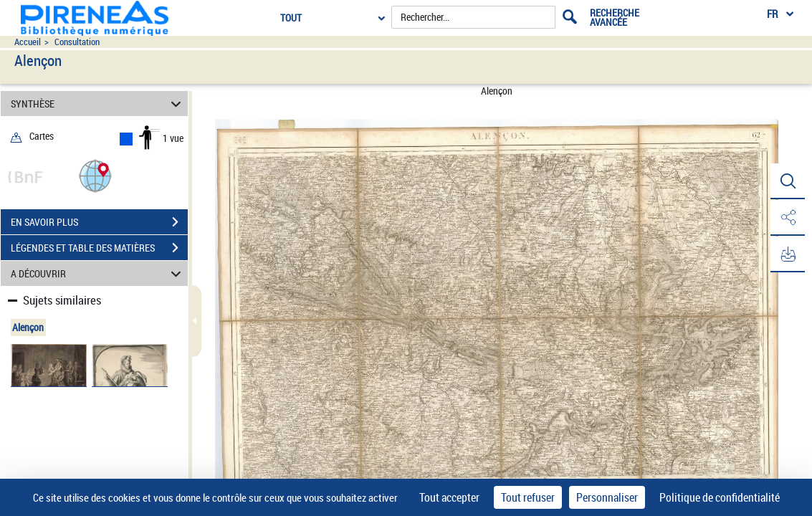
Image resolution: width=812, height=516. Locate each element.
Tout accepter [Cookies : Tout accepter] (449, 497)
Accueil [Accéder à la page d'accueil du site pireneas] (28, 42)
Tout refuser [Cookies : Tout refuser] (528, 497)
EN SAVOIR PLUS (99, 222)
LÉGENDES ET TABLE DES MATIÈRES (99, 248)
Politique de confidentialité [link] (720, 497)
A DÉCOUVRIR (98, 273)
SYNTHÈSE (98, 104)
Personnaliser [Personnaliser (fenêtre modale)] (607, 497)
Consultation (77, 42)
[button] (95, 175)
